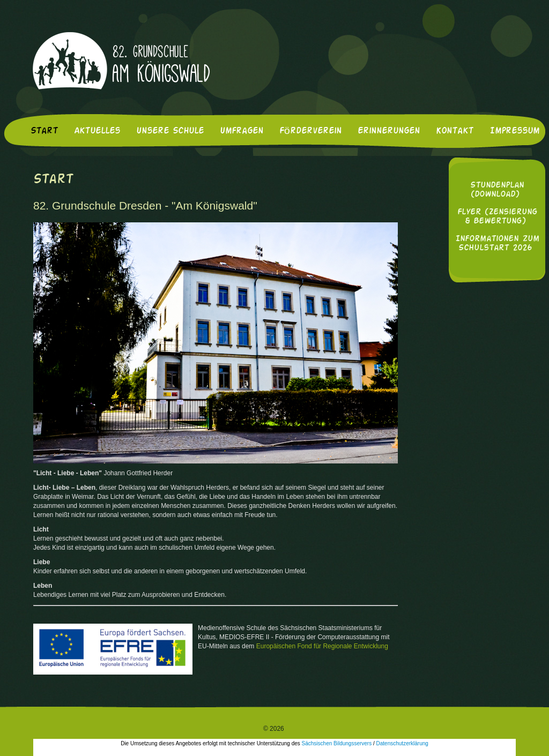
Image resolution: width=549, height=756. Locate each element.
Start (44, 131)
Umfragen (242, 131)
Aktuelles (97, 131)
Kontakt (455, 131)
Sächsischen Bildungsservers (337, 743)
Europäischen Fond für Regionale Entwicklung (322, 646)
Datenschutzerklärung (402, 743)
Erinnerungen (389, 131)
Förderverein (310, 131)
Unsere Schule (170, 131)
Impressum (514, 131)
